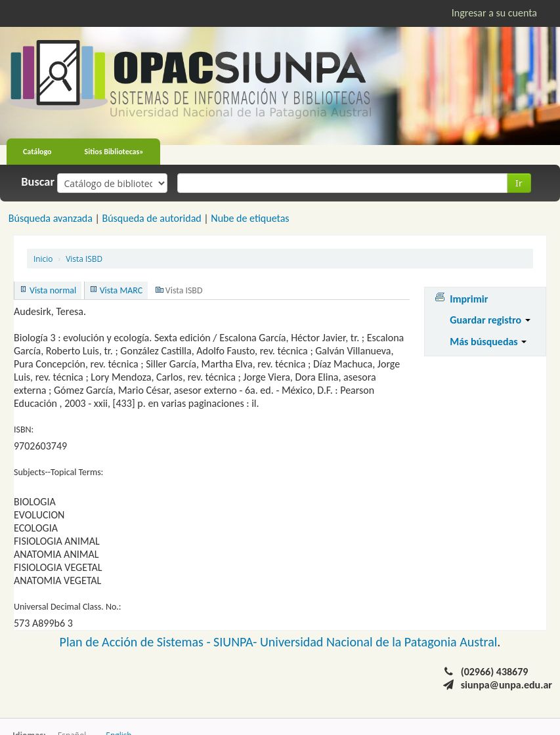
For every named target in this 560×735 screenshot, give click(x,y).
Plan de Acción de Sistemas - (137, 642)
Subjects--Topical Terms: (58, 472)
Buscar (38, 182)
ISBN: (24, 430)
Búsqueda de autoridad (151, 218)
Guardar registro (490, 320)
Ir (519, 183)
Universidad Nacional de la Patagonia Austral (378, 642)
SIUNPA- (237, 642)
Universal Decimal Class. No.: (68, 607)
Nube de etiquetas (250, 218)
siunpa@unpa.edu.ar (506, 685)
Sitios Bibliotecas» (114, 152)
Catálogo (37, 152)
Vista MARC (121, 290)
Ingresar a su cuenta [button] (494, 13)
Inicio (43, 259)
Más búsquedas (488, 342)
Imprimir (469, 299)
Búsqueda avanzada (51, 218)
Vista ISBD (84, 259)
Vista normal (53, 290)
